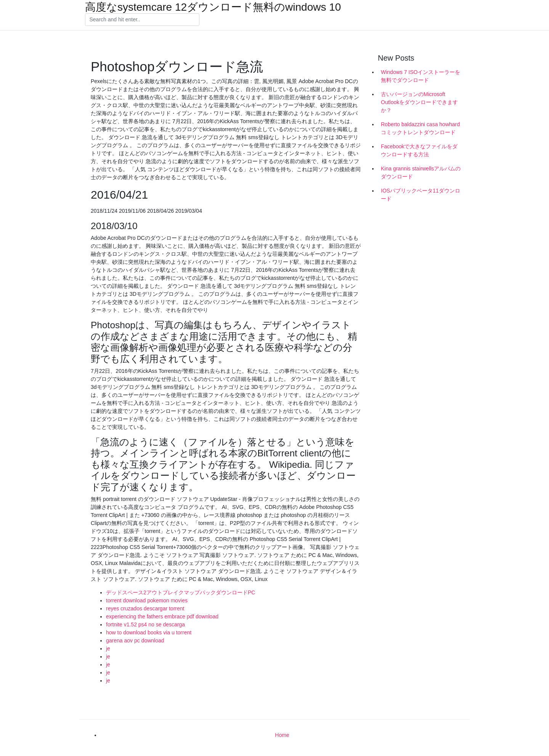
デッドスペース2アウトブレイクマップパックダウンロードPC (181, 592)
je (108, 648)
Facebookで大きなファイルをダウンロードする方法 (419, 150)
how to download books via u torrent (149, 632)
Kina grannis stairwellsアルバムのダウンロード (421, 173)
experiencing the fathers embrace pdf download (162, 616)
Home (282, 735)
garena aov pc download (135, 640)
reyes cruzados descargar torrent (145, 608)
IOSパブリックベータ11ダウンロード (421, 195)
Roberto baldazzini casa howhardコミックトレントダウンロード (420, 128)
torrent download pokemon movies (147, 600)
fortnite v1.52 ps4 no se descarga (145, 624)
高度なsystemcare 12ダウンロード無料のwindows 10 (213, 7)
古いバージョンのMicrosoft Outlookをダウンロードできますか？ (419, 102)
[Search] (142, 20)
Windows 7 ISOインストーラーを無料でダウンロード (421, 76)
